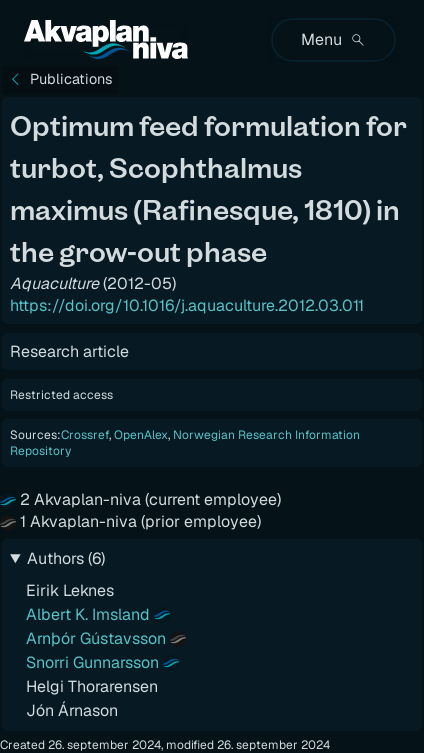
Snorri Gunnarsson (92, 662)
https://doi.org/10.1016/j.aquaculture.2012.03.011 (187, 305)
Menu (333, 39)
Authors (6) (66, 558)
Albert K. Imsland (88, 614)
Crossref (85, 435)
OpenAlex (141, 435)
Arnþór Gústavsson (96, 638)
